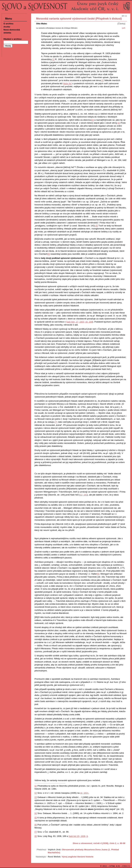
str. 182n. (85, 793)
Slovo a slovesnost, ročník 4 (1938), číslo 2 (94, 843)
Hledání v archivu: (13, 39)
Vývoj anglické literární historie (78, 857)
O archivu (8, 24)
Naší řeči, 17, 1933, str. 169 (79, 322)
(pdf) (124, 28)
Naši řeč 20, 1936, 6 (78, 836)
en (123, 16)
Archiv (7, 27)
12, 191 (84, 495)
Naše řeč (67, 83)
